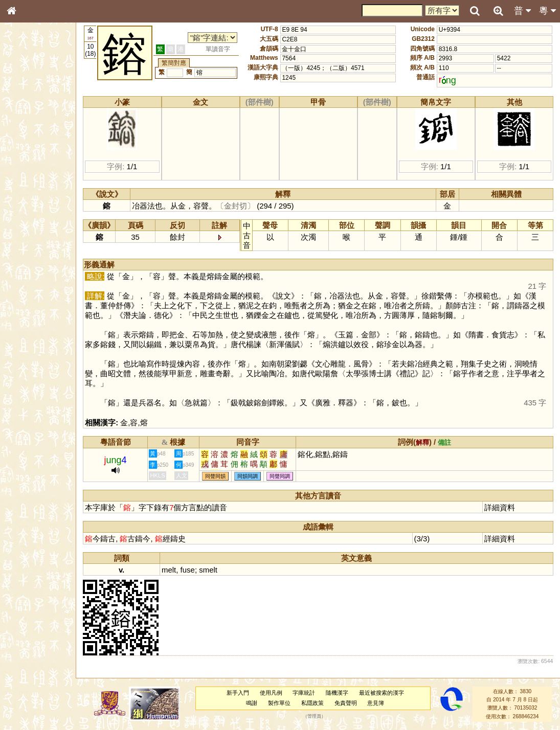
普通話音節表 (31, 284)
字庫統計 (309, 693)
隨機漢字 (343, 693)
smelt (220, 570)
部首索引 (25, 137)
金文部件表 (28, 167)
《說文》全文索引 (37, 321)
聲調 (49, 274)
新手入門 (243, 693)
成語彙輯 (25, 340)
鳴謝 (257, 703)
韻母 (35, 274)
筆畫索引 (25, 147)
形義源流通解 (31, 176)
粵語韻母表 (28, 223)
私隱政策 (318, 703)
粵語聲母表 (28, 213)
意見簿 (381, 703)
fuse (199, 570)
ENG (45, 113)
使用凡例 (276, 693)
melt (181, 570)
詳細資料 (502, 507)
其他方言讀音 (31, 293)
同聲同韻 (228, 476)
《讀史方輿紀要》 (37, 331)
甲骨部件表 (28, 156)
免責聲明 (351, 703)
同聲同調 (292, 476)
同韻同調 (260, 476)
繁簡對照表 (28, 350)
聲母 (20, 274)
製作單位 (285, 703)
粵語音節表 (28, 203)
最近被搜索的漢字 (387, 693)
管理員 (319, 716)
